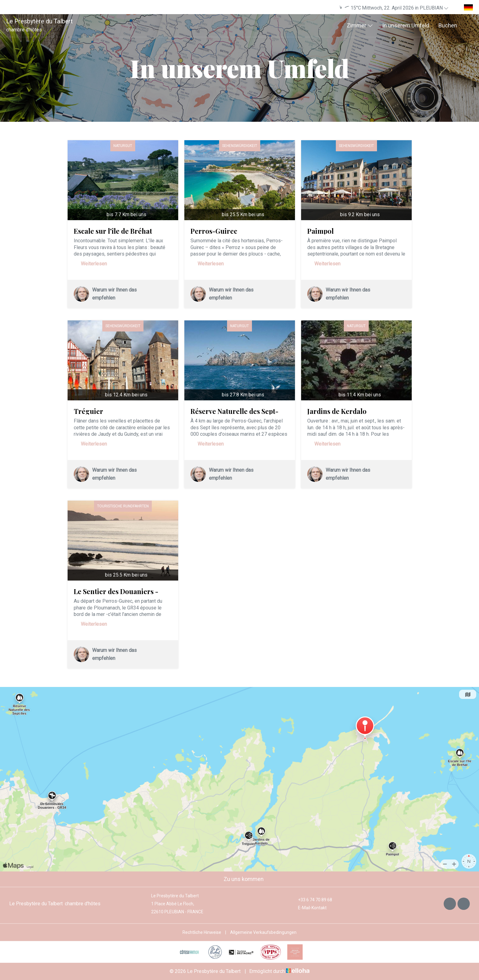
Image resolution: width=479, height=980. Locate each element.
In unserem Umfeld (406, 25)
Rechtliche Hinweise (202, 932)
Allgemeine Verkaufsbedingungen (263, 932)
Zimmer (360, 25)
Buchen (448, 25)
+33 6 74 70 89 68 (312, 900)
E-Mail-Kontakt (309, 908)
